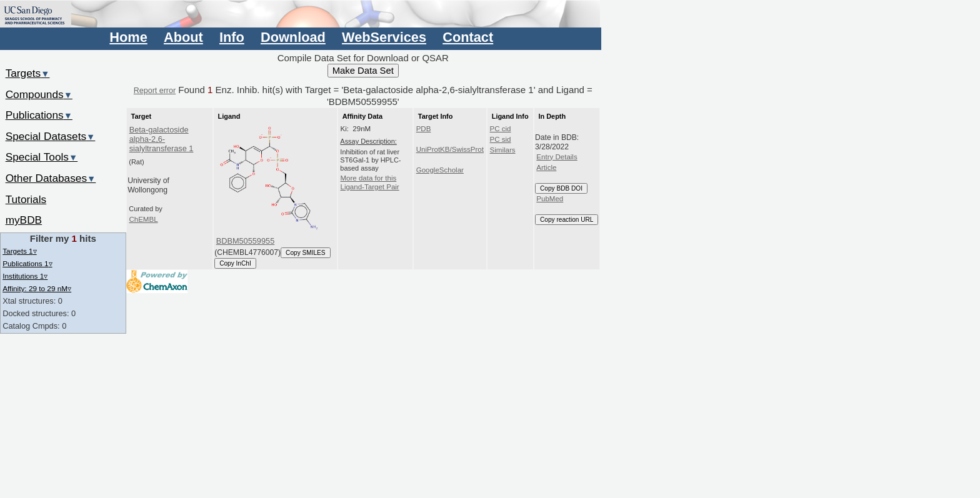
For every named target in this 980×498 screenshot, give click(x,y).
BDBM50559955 (246, 241)
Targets (28, 73)
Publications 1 (27, 263)
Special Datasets (51, 136)
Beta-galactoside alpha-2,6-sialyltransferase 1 (162, 139)
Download (293, 37)
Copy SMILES (306, 253)
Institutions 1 (25, 276)
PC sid (501, 139)
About (183, 37)
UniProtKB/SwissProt (450, 149)
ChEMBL (143, 219)
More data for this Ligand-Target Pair (369, 182)
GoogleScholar (440, 170)
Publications (39, 115)
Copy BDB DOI (561, 188)
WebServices (384, 37)
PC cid (501, 129)
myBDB (24, 220)
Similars (503, 150)
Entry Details (557, 157)
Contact (468, 37)
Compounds (39, 94)
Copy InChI (235, 263)
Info (232, 37)
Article (546, 167)
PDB (424, 129)
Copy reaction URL (567, 220)
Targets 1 (19, 251)
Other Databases (51, 178)
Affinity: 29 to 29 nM (37, 288)
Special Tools (42, 157)
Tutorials (26, 199)
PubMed (550, 199)
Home (128, 37)
